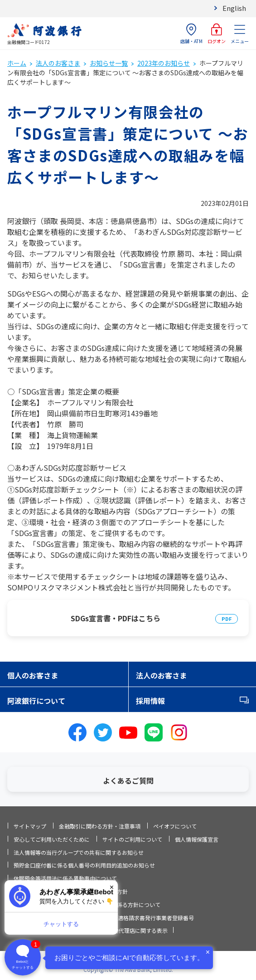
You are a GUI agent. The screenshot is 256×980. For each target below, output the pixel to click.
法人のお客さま (58, 63)
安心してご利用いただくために (52, 839)
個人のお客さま (33, 675)
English (234, 8)
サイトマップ (30, 826)
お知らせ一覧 (109, 63)
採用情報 (150, 701)
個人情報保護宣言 (197, 839)
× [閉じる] (112, 887)
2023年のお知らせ (164, 63)
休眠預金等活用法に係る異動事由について (65, 878)
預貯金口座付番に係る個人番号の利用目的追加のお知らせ (84, 865)
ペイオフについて (175, 826)
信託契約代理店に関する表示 (132, 930)
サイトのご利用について (132, 839)
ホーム (17, 63)
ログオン (217, 34)
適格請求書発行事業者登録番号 (156, 918)
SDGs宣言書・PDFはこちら (116, 618)
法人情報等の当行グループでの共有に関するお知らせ (79, 852)
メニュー (240, 34)
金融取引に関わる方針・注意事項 (100, 826)
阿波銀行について (36, 701)
